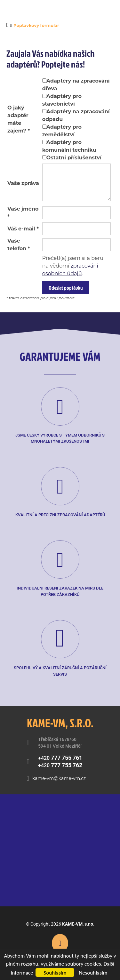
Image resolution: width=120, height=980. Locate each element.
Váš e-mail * (23, 229)
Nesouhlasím (93, 973)
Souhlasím (55, 973)
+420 (60, 758)
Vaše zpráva (23, 183)
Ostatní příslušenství (74, 158)
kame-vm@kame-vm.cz (59, 778)
